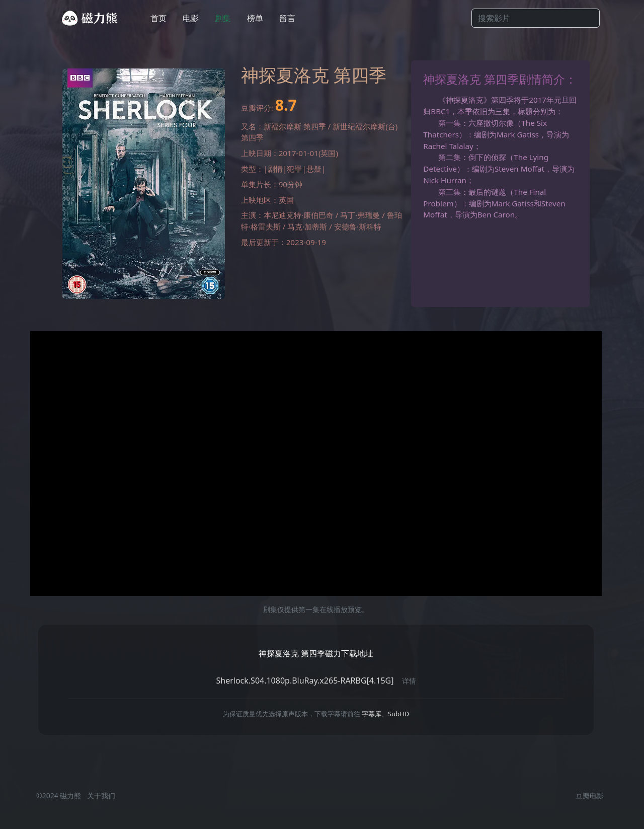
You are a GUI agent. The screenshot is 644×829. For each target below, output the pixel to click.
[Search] (536, 18)
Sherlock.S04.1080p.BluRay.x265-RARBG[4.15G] (305, 681)
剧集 (223, 18)
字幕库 (372, 714)
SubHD (398, 714)
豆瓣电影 (590, 796)
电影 (191, 18)
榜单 (255, 18)
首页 (158, 18)
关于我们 (101, 796)
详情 (409, 681)
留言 (287, 18)
